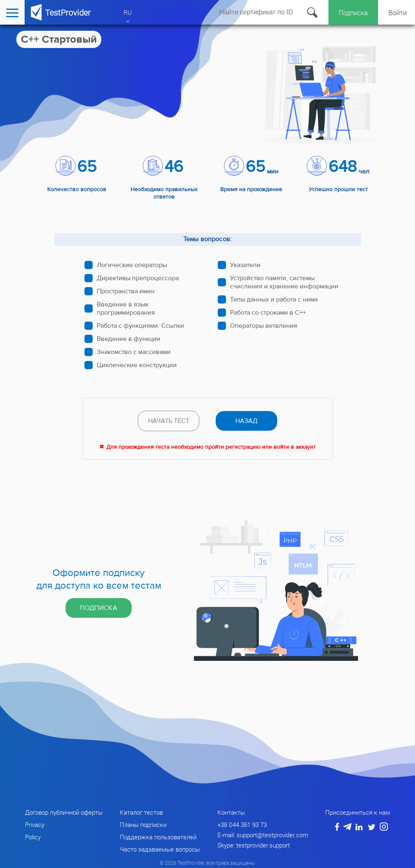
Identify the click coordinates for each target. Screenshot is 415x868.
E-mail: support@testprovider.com (263, 835)
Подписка (353, 13)
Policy (33, 837)
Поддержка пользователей (158, 837)
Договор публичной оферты (64, 812)
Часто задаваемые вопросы (160, 849)
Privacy (35, 825)
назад (246, 421)
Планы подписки (143, 825)
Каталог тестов (141, 812)
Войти (398, 13)
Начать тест (169, 421)
